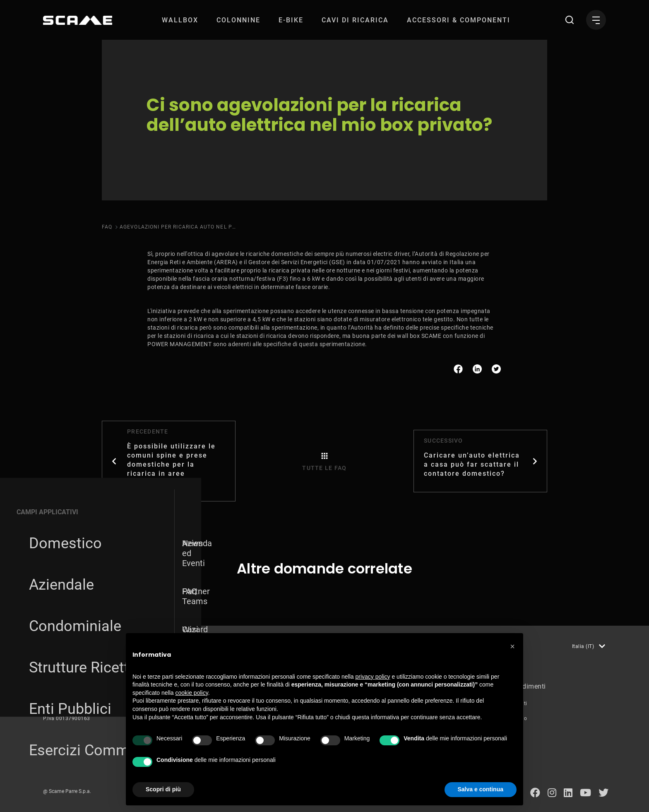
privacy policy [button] (373, 677)
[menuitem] (180, 20)
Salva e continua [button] (481, 789)
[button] (512, 646)
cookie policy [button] (192, 693)
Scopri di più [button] (163, 789)
